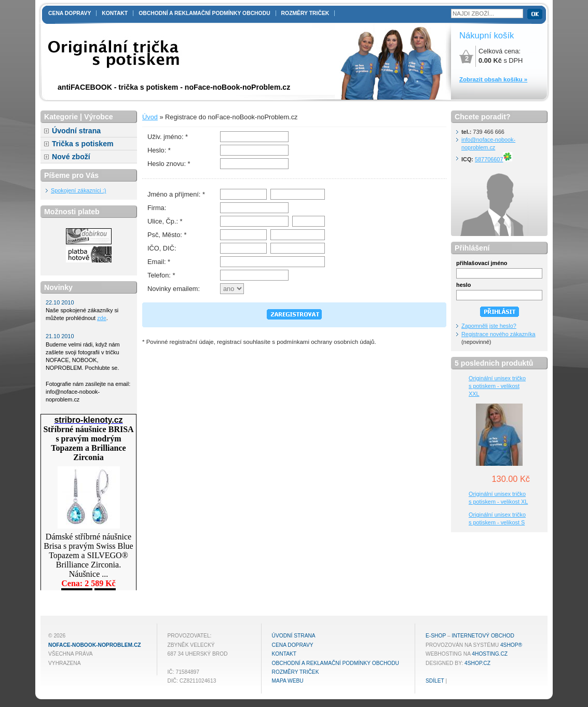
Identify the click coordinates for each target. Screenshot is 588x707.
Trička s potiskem (83, 144)
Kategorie (61, 117)
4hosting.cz (490, 654)
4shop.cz (477, 663)
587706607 (494, 159)
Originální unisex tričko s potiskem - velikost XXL (497, 386)
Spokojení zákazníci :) (78, 190)
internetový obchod (483, 636)
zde (102, 318)
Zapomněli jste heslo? (489, 326)
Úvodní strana (76, 131)
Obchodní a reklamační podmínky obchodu (204, 13)
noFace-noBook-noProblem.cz (95, 645)
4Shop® (511, 645)
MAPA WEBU (288, 681)
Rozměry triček (305, 13)
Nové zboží (71, 157)
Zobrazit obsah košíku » (493, 79)
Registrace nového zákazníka (498, 334)
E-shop (436, 636)
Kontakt (115, 13)
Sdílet (435, 681)
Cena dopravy (70, 13)
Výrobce (99, 117)
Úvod (150, 117)
